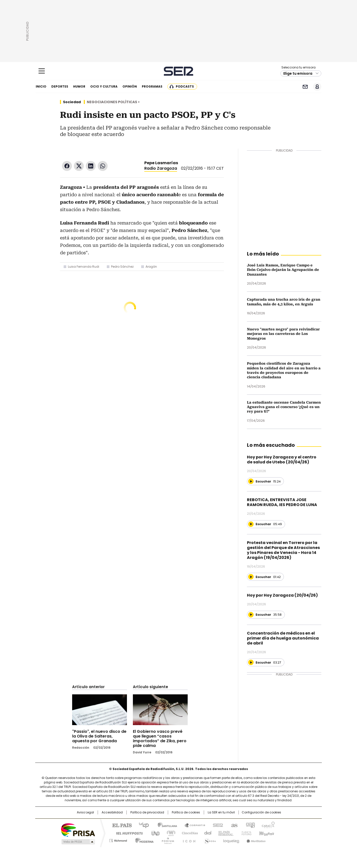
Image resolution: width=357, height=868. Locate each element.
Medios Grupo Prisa (78, 842)
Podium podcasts (166, 840)
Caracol (268, 825)
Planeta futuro (245, 833)
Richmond (118, 840)
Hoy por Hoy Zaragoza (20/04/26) (282, 595)
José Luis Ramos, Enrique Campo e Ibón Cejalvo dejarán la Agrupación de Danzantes (283, 270)
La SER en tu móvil (221, 812)
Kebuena (266, 833)
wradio (169, 833)
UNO (154, 833)
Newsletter (305, 87)
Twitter (79, 166)
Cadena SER (179, 71)
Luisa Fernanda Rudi (84, 267)
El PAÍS (120, 825)
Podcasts (185, 86)
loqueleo (231, 840)
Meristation (255, 840)
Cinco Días (188, 833)
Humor (79, 86)
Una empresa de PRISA (78, 830)
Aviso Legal (85, 812)
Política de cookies (186, 812)
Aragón (151, 267)
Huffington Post (127, 833)
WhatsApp (103, 166)
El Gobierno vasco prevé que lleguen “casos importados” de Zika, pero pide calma (160, 739)
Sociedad (72, 102)
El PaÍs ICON (188, 840)
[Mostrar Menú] (42, 71)
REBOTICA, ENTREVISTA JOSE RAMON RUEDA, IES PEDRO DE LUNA (282, 502)
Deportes (60, 86)
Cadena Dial (207, 833)
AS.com (233, 825)
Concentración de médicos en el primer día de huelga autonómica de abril (283, 638)
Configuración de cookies (261, 812)
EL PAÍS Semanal (224, 833)
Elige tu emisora (298, 73)
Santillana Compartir (193, 825)
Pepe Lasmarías (161, 163)
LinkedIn (91, 166)
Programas (152, 86)
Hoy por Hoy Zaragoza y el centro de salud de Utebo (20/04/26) (282, 460)
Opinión (130, 86)
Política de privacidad (147, 812)
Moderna (143, 840)
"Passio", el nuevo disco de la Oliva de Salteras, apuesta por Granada (99, 736)
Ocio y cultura (104, 86)
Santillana (165, 825)
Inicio (41, 86)
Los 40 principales (142, 825)
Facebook (67, 166)
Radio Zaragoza (161, 168)
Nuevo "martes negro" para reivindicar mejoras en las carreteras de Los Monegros (283, 334)
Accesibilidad (112, 812)
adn (250, 825)
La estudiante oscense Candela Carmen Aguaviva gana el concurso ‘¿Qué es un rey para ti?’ (284, 407)
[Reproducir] (251, 481)
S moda (209, 840)
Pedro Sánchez (122, 267)
